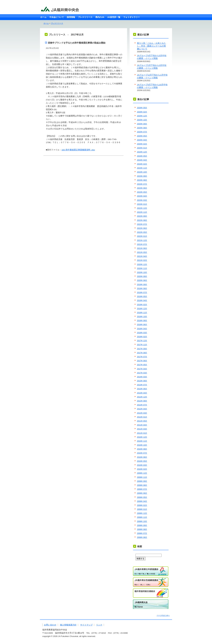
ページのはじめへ (163, 615)
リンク (99, 625)
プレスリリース (85, 17)
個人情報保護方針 (68, 625)
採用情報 (71, 17)
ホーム (43, 17)
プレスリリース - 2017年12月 (66, 35)
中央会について (57, 17)
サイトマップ (86, 625)
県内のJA (100, 17)
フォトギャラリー (132, 17)
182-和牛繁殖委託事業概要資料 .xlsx (78, 150)
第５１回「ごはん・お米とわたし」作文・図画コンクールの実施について (151, 46)
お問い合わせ (50, 625)
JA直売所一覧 (114, 17)
